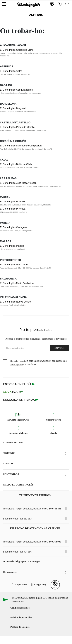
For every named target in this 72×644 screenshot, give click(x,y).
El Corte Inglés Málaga (12, 246)
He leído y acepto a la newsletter (38, 363)
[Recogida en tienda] (21, 400)
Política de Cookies (20, 627)
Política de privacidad (21, 617)
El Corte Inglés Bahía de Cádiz (16, 164)
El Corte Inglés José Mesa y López (18, 183)
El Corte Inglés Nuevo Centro (15, 302)
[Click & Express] (20, 384)
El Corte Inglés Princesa (13, 209)
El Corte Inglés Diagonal (13, 108)
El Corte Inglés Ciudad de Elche (17, 50)
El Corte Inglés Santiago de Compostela (21, 146)
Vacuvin (36, 15)
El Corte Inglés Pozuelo (12, 201)
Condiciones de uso (20, 608)
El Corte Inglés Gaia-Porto (14, 265)
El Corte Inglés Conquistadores (16, 90)
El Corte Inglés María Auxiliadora (17, 283)
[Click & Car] (13, 392)
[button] (4, 3)
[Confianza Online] (55, 585)
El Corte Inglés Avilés (11, 71)
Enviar (60, 348)
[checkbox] (5, 362)
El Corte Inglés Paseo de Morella (17, 127)
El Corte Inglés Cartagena (14, 227)
